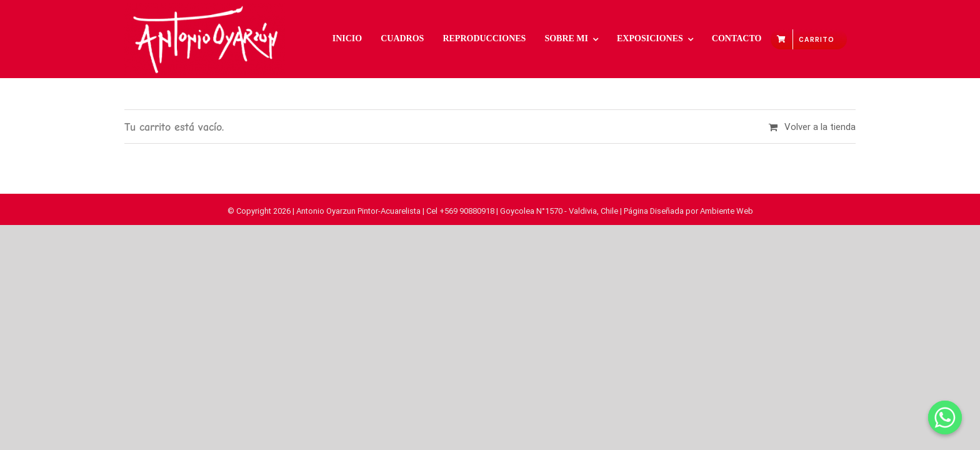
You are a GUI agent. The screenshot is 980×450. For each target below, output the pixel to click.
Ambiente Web (727, 211)
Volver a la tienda (820, 127)
